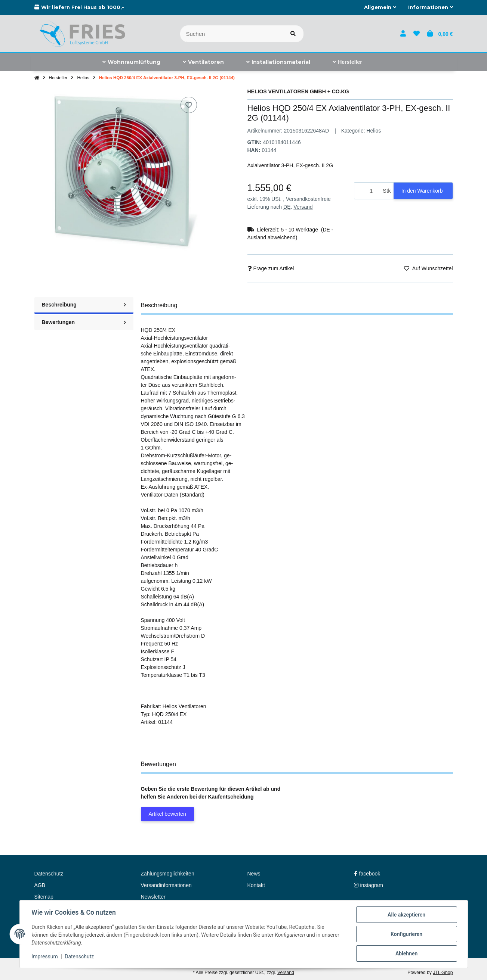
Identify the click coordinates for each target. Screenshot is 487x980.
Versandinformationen (166, 885)
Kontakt (256, 885)
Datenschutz (79, 957)
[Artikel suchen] (293, 34)
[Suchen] (232, 34)
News (254, 874)
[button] (380, 7)
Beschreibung (84, 305)
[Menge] (367, 191)
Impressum (45, 957)
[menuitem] (131, 62)
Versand (303, 207)
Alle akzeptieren (406, 915)
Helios (374, 131)
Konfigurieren (406, 934)
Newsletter (153, 897)
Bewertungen (84, 322)
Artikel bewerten (167, 814)
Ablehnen (406, 953)
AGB (40, 885)
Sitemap (44, 897)
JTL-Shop (443, 973)
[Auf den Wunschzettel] (189, 105)
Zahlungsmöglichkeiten (168, 874)
